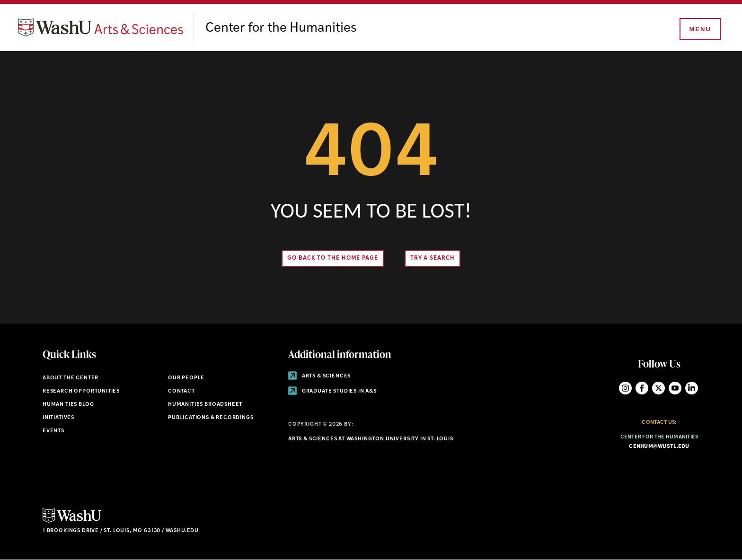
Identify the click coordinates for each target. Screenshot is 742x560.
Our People (186, 378)
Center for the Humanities (281, 28)
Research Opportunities (81, 391)
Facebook (642, 388)
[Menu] (699, 29)
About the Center (71, 378)
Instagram (625, 388)
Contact (181, 391)
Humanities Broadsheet (205, 405)
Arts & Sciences (319, 376)
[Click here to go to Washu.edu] (72, 521)
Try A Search (433, 258)
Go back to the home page (333, 258)
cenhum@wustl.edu (659, 447)
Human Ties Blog (68, 405)
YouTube (675, 388)
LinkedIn (692, 388)
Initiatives (58, 418)
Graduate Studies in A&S (332, 391)
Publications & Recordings (211, 418)
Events (53, 431)
